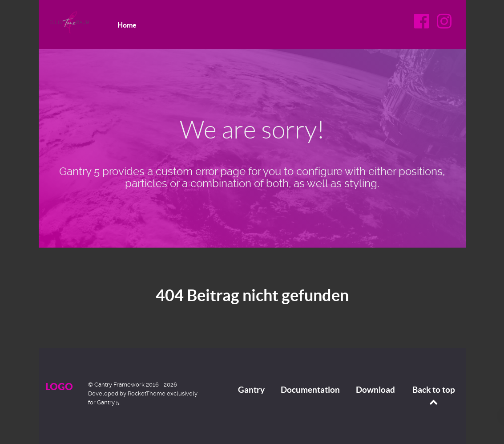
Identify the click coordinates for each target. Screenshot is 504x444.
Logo (59, 386)
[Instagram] (444, 24)
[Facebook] (423, 24)
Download (375, 390)
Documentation (310, 390)
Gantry (251, 390)
